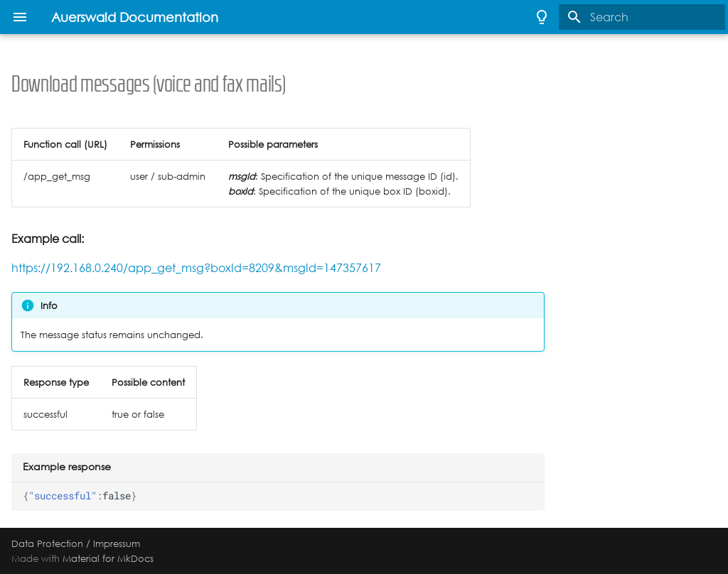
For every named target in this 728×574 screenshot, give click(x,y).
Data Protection (47, 543)
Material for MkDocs (108, 558)
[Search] (642, 17)
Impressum (117, 543)
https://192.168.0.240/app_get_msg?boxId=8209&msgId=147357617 (196, 268)
